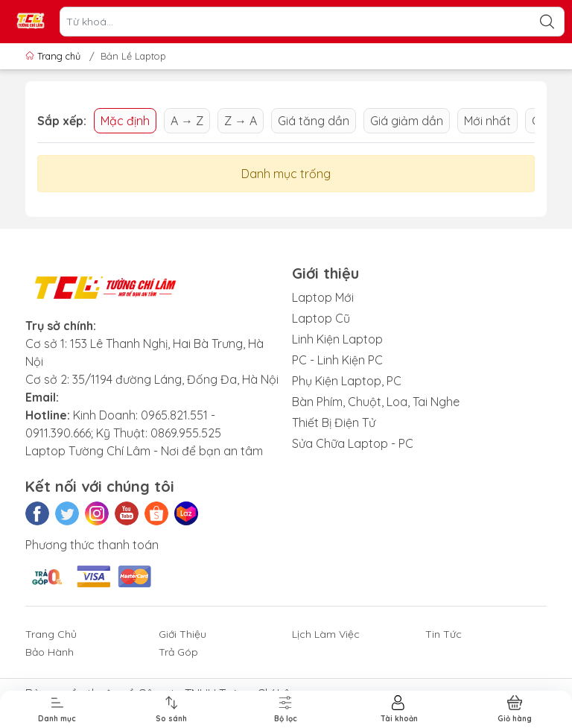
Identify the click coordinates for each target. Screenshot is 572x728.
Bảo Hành (50, 652)
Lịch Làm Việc (326, 634)
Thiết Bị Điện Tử (334, 422)
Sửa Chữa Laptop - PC (353, 443)
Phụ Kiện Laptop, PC (347, 381)
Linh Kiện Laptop (337, 339)
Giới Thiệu (182, 634)
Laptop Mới (323, 297)
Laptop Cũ (321, 318)
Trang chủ (54, 56)
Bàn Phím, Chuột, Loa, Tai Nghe (376, 402)
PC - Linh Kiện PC (337, 360)
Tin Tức (444, 634)
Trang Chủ (51, 634)
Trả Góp (178, 652)
